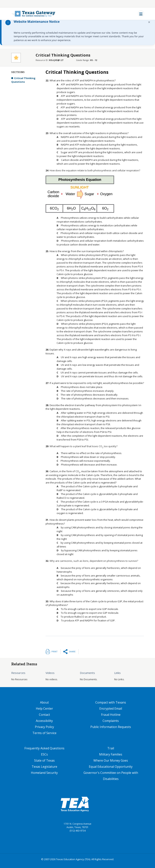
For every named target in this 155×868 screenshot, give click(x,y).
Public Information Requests (111, 727)
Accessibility (44, 721)
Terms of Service (44, 733)
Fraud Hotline (111, 715)
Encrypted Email (111, 708)
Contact (44, 715)
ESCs (44, 754)
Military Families (111, 754)
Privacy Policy (44, 727)
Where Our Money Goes (111, 760)
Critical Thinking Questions (23, 80)
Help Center (44, 708)
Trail (111, 748)
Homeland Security (44, 773)
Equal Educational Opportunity (111, 767)
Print (55, 651)
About (44, 702)
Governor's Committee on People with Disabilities (111, 776)
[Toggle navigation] (141, 14)
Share (72, 651)
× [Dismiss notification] (149, 22)
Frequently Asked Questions (44, 748)
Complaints (111, 721)
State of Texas (44, 760)
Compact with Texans (111, 702)
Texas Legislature (44, 767)
